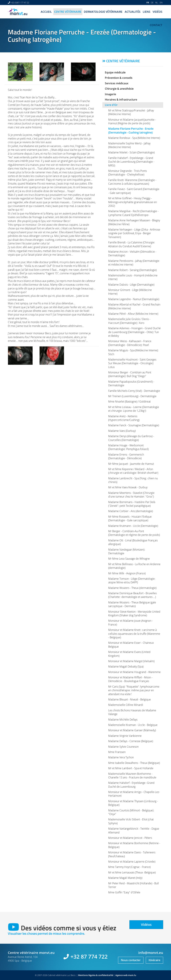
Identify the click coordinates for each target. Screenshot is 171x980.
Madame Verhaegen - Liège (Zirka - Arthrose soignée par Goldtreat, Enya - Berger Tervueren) (134, 233)
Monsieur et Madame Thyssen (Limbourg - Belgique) (133, 803)
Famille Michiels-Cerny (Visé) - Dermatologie (134, 391)
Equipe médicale (115, 72)
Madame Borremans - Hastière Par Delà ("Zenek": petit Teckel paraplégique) (132, 504)
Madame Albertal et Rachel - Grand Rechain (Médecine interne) (134, 306)
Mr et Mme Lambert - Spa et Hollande (131, 768)
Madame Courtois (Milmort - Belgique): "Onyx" (131, 812)
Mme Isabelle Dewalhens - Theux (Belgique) (134, 763)
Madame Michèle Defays (123, 720)
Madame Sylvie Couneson (123, 747)
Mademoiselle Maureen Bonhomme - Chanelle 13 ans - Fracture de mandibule (132, 776)
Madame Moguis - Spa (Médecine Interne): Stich (133, 352)
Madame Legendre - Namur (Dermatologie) (134, 299)
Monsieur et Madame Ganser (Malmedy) (132, 730)
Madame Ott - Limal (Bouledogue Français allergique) (133, 542)
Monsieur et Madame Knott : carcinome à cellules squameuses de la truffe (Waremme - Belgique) (134, 634)
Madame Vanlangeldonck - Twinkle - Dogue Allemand (134, 830)
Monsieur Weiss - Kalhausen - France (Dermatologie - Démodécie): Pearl (130, 343)
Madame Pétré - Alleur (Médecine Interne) (133, 314)
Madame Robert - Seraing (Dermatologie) (132, 270)
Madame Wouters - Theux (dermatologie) (132, 588)
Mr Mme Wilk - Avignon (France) (127, 573)
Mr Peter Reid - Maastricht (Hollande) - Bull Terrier (134, 885)
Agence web (121, 975)
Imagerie (110, 94)
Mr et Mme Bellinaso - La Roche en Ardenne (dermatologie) (134, 566)
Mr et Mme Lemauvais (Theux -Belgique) (132, 872)
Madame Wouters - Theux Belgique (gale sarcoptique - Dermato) (132, 604)
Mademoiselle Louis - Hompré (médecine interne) (133, 277)
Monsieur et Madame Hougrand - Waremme (134, 672)
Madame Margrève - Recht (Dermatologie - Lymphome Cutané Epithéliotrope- (133, 213)
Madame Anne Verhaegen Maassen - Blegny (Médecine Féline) (134, 222)
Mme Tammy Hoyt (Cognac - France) (129, 867)
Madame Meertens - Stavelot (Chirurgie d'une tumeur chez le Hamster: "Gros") (131, 495)
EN (161, 3)
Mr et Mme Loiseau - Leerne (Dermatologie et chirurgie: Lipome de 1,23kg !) (134, 409)
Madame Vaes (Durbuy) (122, 431)
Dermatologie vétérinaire (103, 12)
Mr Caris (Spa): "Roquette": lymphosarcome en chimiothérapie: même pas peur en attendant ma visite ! (134, 690)
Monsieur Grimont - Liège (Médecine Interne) (130, 292)
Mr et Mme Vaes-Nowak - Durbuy (128, 487)
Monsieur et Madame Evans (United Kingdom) (129, 654)
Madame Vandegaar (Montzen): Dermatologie (127, 551)
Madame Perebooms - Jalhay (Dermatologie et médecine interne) (134, 263)
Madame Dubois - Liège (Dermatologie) (131, 285)
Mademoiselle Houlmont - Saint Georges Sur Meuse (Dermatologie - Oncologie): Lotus (132, 363)
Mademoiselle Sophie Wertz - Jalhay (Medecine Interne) (129, 145)
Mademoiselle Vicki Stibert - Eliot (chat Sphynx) (131, 821)
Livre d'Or (111, 105)
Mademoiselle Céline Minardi (126, 705)
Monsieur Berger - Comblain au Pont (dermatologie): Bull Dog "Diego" (130, 374)
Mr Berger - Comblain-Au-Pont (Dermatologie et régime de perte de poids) (134, 533)
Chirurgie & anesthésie (119, 89)
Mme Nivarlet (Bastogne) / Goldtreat (129, 402)
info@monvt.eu (151, 953)
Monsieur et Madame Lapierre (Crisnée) (132, 862)
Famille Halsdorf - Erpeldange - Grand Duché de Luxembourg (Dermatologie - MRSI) (131, 162)
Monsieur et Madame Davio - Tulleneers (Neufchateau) (132, 854)
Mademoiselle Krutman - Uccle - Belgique (133, 725)
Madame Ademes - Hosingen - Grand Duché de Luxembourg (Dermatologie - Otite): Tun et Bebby (134, 332)
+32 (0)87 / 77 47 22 (20, 3)
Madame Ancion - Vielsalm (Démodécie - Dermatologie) (132, 253)
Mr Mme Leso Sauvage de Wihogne (129, 559)
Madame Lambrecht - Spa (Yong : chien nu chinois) (133, 480)
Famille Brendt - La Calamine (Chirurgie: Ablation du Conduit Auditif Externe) (132, 244)
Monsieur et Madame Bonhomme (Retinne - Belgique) (134, 845)
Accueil (46, 12)
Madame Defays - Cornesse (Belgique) (131, 741)
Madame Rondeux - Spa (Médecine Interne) (134, 138)
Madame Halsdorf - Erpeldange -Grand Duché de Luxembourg (131, 785)
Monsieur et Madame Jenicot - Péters (130, 838)
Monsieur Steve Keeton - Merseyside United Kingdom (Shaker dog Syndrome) (134, 613)
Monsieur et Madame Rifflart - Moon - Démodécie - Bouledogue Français (130, 679)
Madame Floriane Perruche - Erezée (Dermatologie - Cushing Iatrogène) (131, 130)
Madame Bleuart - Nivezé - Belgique (130, 699)
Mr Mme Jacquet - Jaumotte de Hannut (131, 464)
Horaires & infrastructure (121, 100)
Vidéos (157, 12)
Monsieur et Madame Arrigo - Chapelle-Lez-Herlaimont (134, 794)
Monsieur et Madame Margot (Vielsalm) (131, 661)
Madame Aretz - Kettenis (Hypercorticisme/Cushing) (124, 418)
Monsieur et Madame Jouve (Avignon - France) (131, 622)
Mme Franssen (117, 752)
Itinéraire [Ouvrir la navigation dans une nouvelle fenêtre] (154, 960)
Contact (156, 25)
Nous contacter (131, 960)
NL (157, 3)
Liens (147, 12)
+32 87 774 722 (89, 956)
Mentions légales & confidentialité (96, 975)
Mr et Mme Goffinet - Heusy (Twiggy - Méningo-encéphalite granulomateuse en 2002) (133, 202)
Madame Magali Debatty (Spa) (126, 666)
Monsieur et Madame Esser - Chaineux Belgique (131, 645)
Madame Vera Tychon (121, 757)
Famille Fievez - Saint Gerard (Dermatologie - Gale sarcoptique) (134, 191)
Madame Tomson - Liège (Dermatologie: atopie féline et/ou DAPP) (132, 581)
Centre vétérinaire (68, 12)
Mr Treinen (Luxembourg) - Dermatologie (132, 396)
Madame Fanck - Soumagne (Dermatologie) (134, 425)
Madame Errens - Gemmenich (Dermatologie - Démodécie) (126, 456)
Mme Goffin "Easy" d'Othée (124, 892)
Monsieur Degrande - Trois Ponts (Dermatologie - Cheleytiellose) (127, 173)
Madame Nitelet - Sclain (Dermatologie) (131, 152)
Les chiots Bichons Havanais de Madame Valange (132, 712)
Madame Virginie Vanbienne (125, 736)
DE (152, 3)
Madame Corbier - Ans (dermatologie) (131, 511)
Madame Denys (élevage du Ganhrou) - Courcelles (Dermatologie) (131, 438)
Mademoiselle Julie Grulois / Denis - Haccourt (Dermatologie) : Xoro (129, 321)
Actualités (133, 12)
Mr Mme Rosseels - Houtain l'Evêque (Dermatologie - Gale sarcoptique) (130, 518)
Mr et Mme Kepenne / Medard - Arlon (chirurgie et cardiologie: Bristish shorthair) (133, 471)
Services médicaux (117, 83)
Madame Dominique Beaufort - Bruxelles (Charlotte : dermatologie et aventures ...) (132, 595)
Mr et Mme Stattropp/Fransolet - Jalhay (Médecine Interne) (131, 112)
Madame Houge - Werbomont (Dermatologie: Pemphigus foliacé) (128, 447)
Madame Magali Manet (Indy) (125, 878)
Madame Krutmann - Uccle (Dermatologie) (133, 526)
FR (148, 3)
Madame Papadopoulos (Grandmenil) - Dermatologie (131, 383)
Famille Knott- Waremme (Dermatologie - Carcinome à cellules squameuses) (132, 182)
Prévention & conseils (119, 78)
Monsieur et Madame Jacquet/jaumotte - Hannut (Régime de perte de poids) (132, 121)
